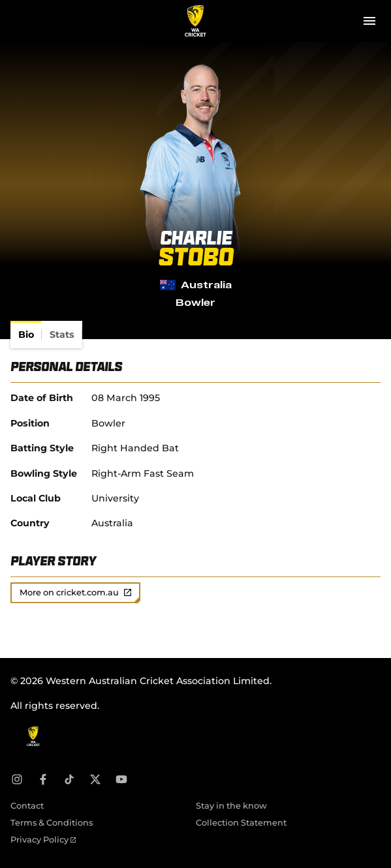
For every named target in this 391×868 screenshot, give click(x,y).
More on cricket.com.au (75, 592)
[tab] (26, 335)
